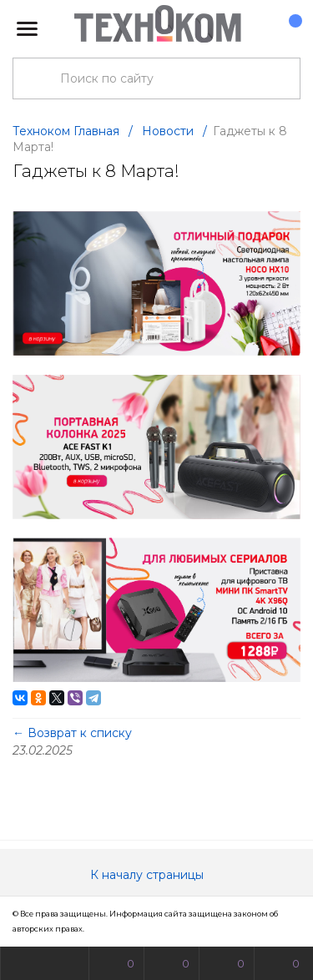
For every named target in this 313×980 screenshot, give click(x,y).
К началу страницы (157, 875)
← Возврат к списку (72, 733)
